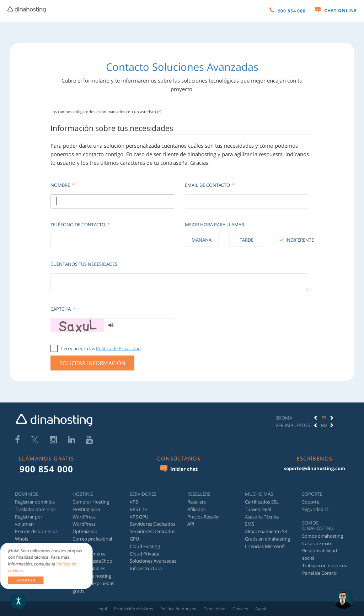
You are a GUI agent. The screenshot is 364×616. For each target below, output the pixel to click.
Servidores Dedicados (152, 524)
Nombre (63, 185)
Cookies (240, 609)
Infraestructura (146, 568)
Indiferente (297, 240)
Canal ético (214, 609)
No (324, 425)
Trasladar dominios (35, 509)
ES (324, 418)
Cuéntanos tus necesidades (84, 264)
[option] (324, 418)
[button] (316, 418)
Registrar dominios (35, 502)
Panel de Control (320, 573)
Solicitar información (92, 363)
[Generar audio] (111, 325)
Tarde (247, 240)
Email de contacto (210, 185)
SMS (250, 524)
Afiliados (196, 509)
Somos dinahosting (323, 536)
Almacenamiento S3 (266, 531)
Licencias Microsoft (265, 546)
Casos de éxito (317, 543)
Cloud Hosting (145, 546)
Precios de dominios (36, 531)
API (191, 524)
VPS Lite (138, 509)
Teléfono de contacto (80, 225)
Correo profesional (92, 539)
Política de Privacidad (118, 348)
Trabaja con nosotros (325, 565)
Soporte (311, 502)
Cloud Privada (144, 554)
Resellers (197, 502)
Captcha (63, 309)
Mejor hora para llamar (215, 225)
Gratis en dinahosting (267, 539)
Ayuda (261, 609)
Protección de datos (134, 609)
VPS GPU (139, 517)
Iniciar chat (179, 469)
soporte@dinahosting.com (315, 468)
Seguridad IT (315, 509)
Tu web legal (258, 509)
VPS (134, 502)
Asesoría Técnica (262, 517)
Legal (102, 609)
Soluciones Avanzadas (153, 561)
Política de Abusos (178, 609)
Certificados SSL (262, 502)
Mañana (202, 240)
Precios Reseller (204, 517)
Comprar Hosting (91, 502)
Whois (22, 539)
